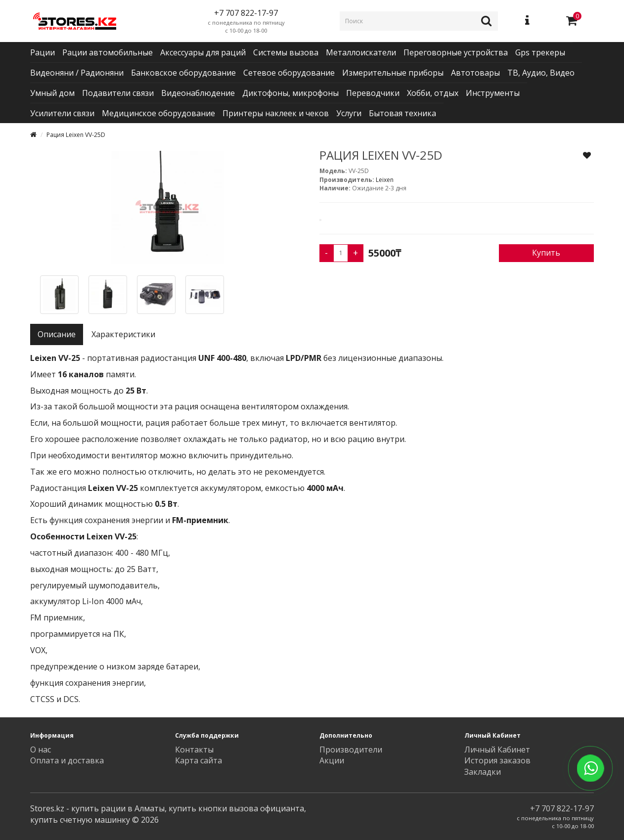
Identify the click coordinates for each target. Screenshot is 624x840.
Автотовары (475, 73)
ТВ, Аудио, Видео (541, 73)
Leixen (385, 180)
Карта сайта (199, 760)
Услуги (349, 113)
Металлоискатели (361, 52)
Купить (546, 253)
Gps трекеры (540, 52)
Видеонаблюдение (198, 93)
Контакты (194, 750)
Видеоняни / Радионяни (77, 73)
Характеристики (123, 334)
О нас (41, 750)
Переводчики (373, 93)
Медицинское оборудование (158, 113)
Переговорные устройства (456, 52)
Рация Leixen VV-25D (76, 135)
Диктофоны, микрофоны (290, 93)
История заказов (497, 760)
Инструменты (493, 93)
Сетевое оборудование (289, 73)
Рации (43, 52)
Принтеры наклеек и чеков (276, 113)
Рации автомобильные (108, 52)
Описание (57, 334)
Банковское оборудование (183, 73)
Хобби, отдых (433, 93)
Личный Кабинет (497, 750)
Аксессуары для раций (203, 52)
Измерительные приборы (393, 73)
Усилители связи (62, 113)
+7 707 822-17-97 (562, 808)
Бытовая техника (402, 113)
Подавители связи (118, 93)
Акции (332, 760)
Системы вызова (286, 52)
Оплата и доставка (67, 760)
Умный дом (52, 93)
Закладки (483, 772)
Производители (351, 750)
